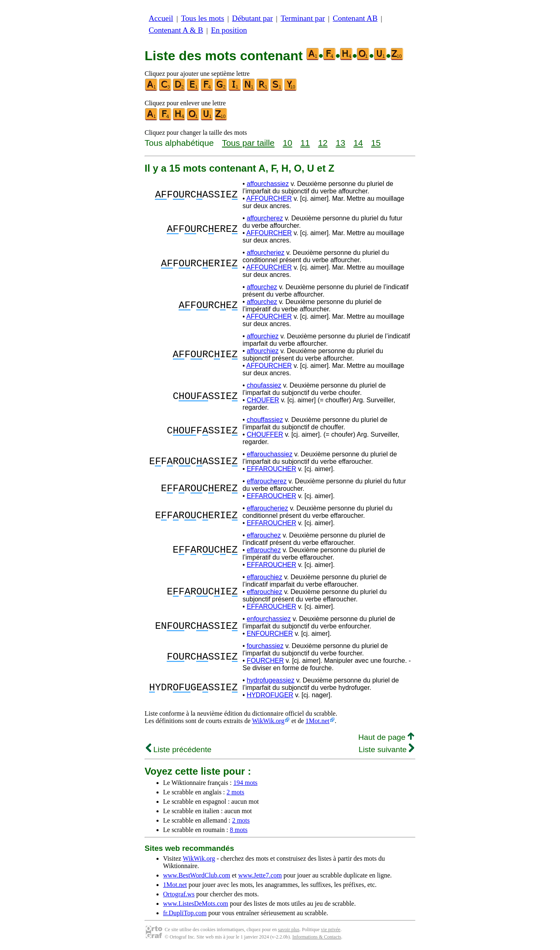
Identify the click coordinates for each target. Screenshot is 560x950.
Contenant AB (355, 18)
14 (358, 143)
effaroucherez (267, 481)
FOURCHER (265, 661)
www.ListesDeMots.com (196, 904)
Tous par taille (248, 143)
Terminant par (303, 18)
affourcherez (265, 218)
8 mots (239, 830)
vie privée (331, 930)
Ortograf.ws (179, 894)
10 (287, 143)
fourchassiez (265, 646)
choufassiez (264, 385)
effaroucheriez (267, 508)
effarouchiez (264, 577)
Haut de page (386, 737)
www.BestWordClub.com (197, 875)
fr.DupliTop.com (185, 913)
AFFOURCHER (269, 198)
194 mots (245, 783)
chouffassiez (265, 420)
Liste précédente (179, 749)
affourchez (262, 287)
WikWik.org (268, 721)
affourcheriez (265, 253)
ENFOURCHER (270, 634)
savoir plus (289, 930)
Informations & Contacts (316, 937)
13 (341, 143)
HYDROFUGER (270, 695)
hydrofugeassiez (271, 680)
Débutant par (252, 18)
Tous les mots (203, 18)
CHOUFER (263, 400)
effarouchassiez (270, 454)
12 (323, 143)
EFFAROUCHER (271, 469)
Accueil (161, 18)
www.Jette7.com (260, 875)
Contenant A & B (176, 30)
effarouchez (264, 535)
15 (376, 143)
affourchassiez (268, 184)
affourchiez (263, 336)
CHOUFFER (265, 434)
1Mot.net (317, 721)
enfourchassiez (269, 619)
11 (305, 143)
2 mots (235, 792)
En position (229, 30)
